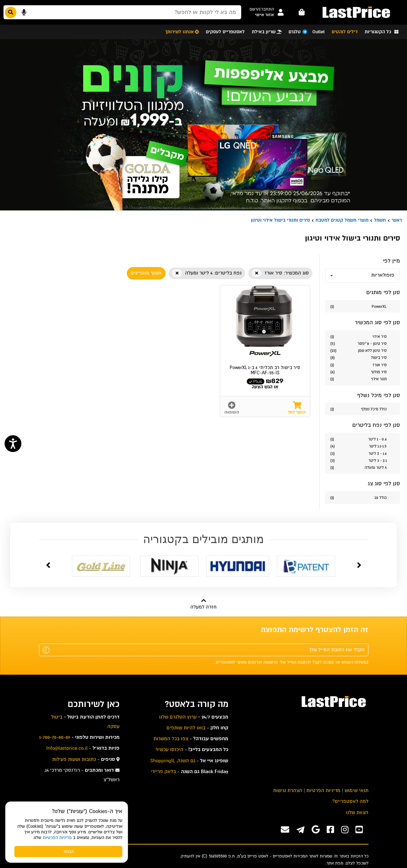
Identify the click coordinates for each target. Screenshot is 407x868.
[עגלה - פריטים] (302, 12)
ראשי (397, 220)
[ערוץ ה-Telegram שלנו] (300, 831)
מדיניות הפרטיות (57, 838)
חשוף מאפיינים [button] (146, 273)
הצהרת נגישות (288, 790)
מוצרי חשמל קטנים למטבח (342, 220)
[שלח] (46, 650)
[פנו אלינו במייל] (285, 829)
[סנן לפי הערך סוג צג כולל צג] (362, 497)
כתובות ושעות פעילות (74, 759)
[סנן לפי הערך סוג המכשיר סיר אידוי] (362, 336)
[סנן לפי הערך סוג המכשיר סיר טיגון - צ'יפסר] (362, 343)
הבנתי (69, 852)
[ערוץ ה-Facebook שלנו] (330, 829)
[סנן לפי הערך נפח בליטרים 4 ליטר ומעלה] (362, 467)
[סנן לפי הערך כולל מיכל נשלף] (362, 409)
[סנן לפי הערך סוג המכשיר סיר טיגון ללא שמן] (362, 350)
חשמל (380, 220)
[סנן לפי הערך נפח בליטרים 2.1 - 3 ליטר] (362, 460)
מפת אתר (335, 863)
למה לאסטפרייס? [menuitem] (350, 801)
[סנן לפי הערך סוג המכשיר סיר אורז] (362, 365)
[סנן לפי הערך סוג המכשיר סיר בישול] (362, 357)
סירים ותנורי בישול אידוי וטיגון (280, 220)
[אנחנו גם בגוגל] (316, 829)
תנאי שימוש (357, 790)
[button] (262, 9)
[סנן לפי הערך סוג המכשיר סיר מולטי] (362, 372)
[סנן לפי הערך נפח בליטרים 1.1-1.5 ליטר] (362, 446)
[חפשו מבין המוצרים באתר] (122, 12)
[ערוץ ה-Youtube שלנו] (359, 829)
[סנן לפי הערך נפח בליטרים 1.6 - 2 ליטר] (362, 453)
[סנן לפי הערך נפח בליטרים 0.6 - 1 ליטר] (362, 439)
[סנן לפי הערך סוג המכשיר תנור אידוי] (362, 379)
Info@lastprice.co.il (67, 748)
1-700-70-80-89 (55, 737)
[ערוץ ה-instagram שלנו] (345, 829)
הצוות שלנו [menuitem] (357, 813)
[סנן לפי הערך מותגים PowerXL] (362, 306)
